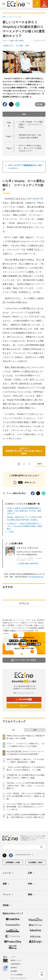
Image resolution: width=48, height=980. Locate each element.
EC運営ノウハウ (8, 46)
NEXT (41, 464)
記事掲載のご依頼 (13, 862)
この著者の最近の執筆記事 (27, 564)
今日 (13, 730)
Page (9, 136)
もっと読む (10, 532)
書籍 (31, 895)
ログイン (24, 706)
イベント (8, 895)
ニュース (8, 873)
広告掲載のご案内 (35, 862)
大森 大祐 (18, 41)
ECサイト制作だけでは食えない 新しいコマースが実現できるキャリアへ (30, 148)
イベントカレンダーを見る (24, 660)
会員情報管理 (15, 964)
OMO (27, 46)
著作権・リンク (16, 960)
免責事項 (14, 968)
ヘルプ (13, 957)
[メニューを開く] (4, 4)
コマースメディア (35, 199)
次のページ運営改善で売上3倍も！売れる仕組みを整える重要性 (24, 451)
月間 (35, 730)
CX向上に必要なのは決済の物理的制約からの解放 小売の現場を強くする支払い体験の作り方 (24, 511)
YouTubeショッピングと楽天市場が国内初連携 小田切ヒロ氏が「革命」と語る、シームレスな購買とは (26, 786)
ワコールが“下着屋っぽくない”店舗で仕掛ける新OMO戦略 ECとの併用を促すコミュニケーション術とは (25, 807)
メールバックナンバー (24, 693)
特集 (31, 884)
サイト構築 (19, 46)
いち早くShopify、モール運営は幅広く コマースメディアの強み (31, 124)
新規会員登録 (23, 699)
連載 (6, 884)
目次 (33, 114)
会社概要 (14, 971)
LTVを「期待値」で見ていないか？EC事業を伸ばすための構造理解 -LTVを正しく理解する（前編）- (26, 796)
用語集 (7, 905)
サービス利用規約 (17, 975)
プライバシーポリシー (18, 978)
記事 (31, 873)
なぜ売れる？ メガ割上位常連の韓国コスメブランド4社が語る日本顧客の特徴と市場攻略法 (25, 526)
